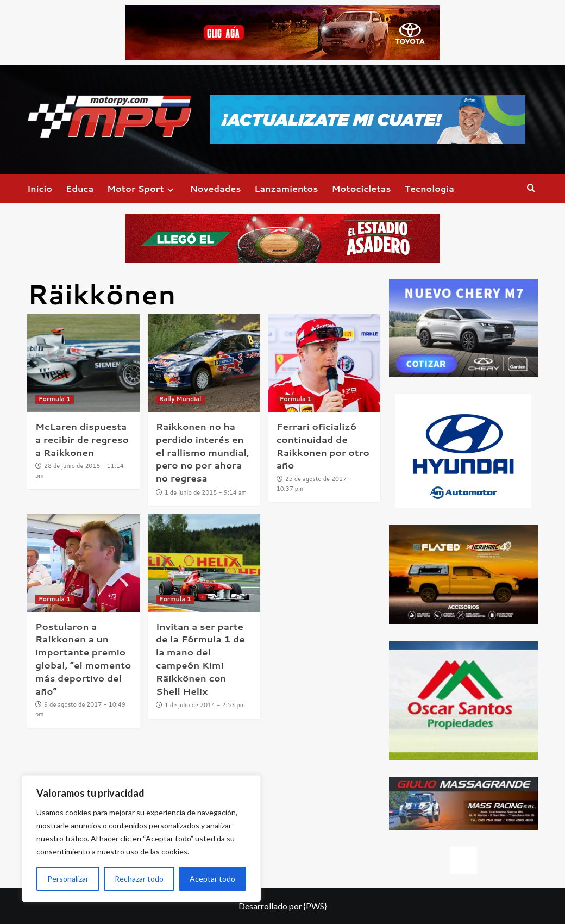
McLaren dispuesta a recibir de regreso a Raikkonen (82, 439)
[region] (141, 839)
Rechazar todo (139, 879)
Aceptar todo (212, 879)
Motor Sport (142, 188)
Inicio (40, 188)
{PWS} (315, 906)
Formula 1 (55, 399)
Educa (80, 188)
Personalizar (68, 879)
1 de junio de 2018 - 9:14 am (206, 492)
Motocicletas (362, 188)
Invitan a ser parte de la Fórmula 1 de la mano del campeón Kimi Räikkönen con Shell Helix (200, 658)
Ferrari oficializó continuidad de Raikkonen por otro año (323, 445)
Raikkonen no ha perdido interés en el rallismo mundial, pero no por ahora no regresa (203, 452)
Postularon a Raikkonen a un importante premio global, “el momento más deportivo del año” (83, 658)
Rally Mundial (180, 399)
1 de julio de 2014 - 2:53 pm (205, 705)
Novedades (216, 188)
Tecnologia (429, 188)
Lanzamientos (286, 188)
